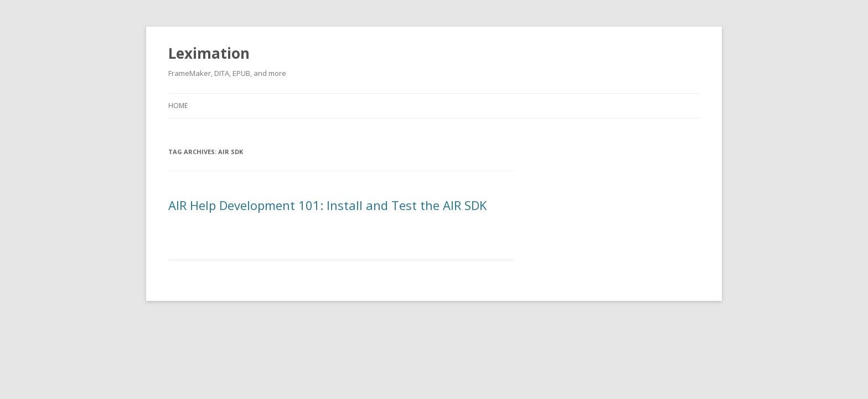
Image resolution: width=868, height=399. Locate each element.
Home (178, 106)
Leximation (209, 53)
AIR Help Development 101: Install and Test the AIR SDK (327, 205)
